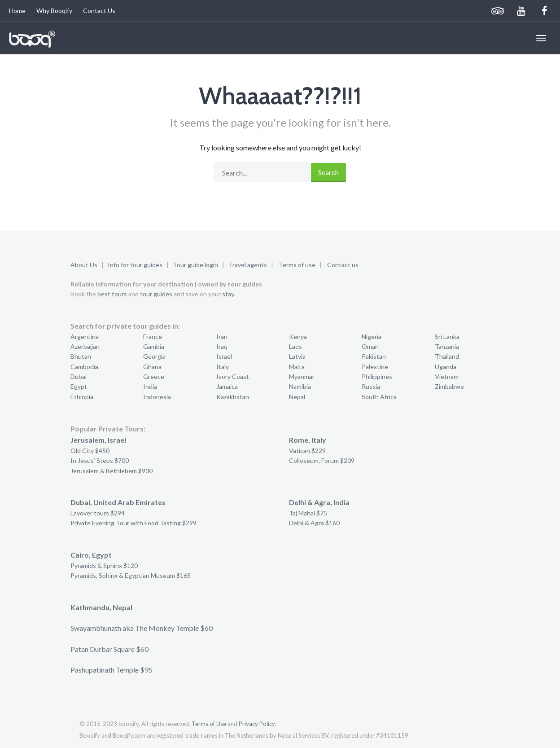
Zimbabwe (449, 386)
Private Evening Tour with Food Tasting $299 (133, 523)
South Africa (379, 397)
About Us (84, 265)
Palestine (375, 367)
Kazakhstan (233, 397)
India (150, 386)
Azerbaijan (85, 346)
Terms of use (297, 265)
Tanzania (447, 346)
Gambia (154, 346)
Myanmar (302, 376)
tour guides (156, 294)
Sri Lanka (447, 337)
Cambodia (84, 367)
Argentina (85, 337)
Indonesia (157, 397)
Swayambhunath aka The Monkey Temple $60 (142, 628)
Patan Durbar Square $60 (109, 649)
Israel (224, 356)
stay (228, 294)
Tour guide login (195, 265)
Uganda (446, 367)
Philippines (377, 376)
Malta (297, 367)
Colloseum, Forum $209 (322, 460)
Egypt (79, 386)
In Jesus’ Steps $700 (100, 460)
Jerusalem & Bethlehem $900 (112, 471)
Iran (222, 337)
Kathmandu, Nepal (101, 607)
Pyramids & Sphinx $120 (104, 565)
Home (17, 11)
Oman (370, 346)
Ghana (152, 367)
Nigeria (372, 337)
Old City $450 (90, 451)
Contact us (343, 265)
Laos (295, 346)
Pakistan (374, 356)
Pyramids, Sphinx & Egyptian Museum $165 (131, 575)
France (153, 337)
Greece (154, 376)
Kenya (298, 337)
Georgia (154, 356)
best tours (112, 294)
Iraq (222, 346)
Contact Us (99, 11)
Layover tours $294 (98, 513)
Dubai (79, 376)
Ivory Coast (233, 376)
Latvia (297, 356)
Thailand (447, 356)
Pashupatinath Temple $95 (112, 670)
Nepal (297, 397)
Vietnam (447, 376)
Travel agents (248, 265)
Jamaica (227, 386)
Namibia (300, 386)
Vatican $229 (307, 451)
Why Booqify (54, 11)
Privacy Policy (257, 724)
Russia (371, 386)
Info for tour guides (135, 265)
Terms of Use (209, 724)
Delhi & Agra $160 (314, 523)
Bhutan (81, 356)
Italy (223, 367)
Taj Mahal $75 (308, 513)
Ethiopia (82, 397)
